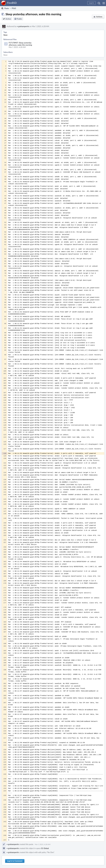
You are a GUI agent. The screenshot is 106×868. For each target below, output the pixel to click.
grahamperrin (23, 26)
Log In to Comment (15, 861)
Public (19, 19)
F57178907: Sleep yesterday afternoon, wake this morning (20, 44)
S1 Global (45, 848)
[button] (104, 3)
